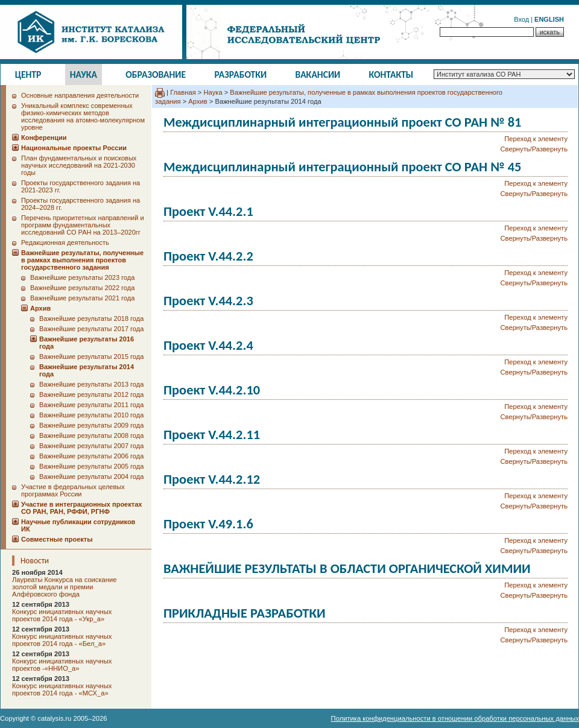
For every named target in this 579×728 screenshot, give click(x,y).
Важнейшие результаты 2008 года (91, 435)
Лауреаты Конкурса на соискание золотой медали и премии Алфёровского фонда (64, 587)
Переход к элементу (536, 139)
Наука (84, 74)
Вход (521, 19)
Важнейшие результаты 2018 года (91, 318)
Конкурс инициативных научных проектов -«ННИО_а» (62, 665)
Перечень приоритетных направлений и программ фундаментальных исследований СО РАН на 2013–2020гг (83, 225)
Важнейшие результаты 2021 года (82, 298)
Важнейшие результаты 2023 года (82, 277)
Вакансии (318, 74)
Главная (183, 92)
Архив (198, 101)
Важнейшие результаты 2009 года (91, 425)
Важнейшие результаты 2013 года (91, 384)
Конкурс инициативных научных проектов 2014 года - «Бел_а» (62, 640)
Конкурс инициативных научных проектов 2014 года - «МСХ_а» (62, 689)
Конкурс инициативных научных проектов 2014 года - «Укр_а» (62, 615)
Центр (28, 74)
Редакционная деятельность (65, 242)
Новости (35, 561)
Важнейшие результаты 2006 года (91, 456)
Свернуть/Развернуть (534, 149)
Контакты (391, 74)
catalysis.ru (54, 718)
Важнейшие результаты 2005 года (91, 466)
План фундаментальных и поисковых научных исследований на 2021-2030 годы (79, 165)
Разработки (240, 74)
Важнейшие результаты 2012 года (91, 394)
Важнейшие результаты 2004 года (91, 476)
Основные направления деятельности (80, 95)
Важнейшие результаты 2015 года (91, 356)
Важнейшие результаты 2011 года (91, 405)
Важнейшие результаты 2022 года (82, 288)
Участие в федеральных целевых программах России (73, 490)
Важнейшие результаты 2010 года (91, 415)
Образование (156, 74)
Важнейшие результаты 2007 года (91, 446)
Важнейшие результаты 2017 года (91, 329)
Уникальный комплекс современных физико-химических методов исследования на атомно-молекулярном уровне (83, 116)
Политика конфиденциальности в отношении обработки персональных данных (455, 718)
